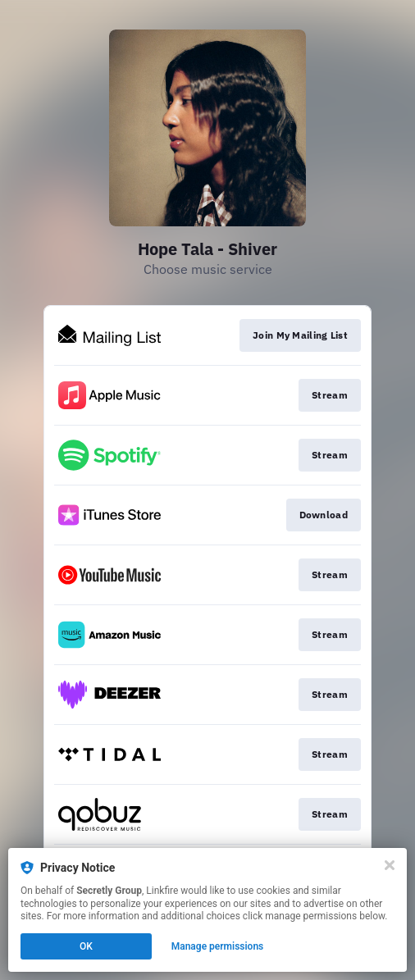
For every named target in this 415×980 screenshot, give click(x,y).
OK (86, 946)
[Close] (390, 865)
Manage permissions (218, 946)
